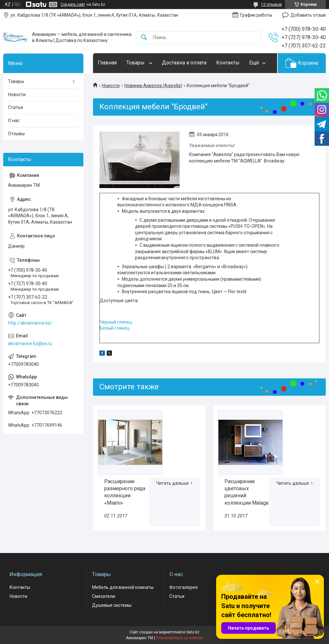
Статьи (16, 107)
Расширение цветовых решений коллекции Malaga (246, 492)
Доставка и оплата (184, 63)
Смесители (104, 596)
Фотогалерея (183, 587)
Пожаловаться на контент (180, 638)
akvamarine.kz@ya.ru (30, 343)
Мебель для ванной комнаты (123, 587)
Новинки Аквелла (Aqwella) (153, 86)
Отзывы (16, 134)
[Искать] (144, 38)
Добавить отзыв (308, 15)
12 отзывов (271, 4)
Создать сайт (73, 4)
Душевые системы (112, 605)
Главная (107, 63)
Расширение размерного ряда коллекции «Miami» (125, 492)
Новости (111, 86)
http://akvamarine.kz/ (30, 323)
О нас (14, 120)
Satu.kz (193, 632)
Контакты (228, 63)
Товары (136, 63)
